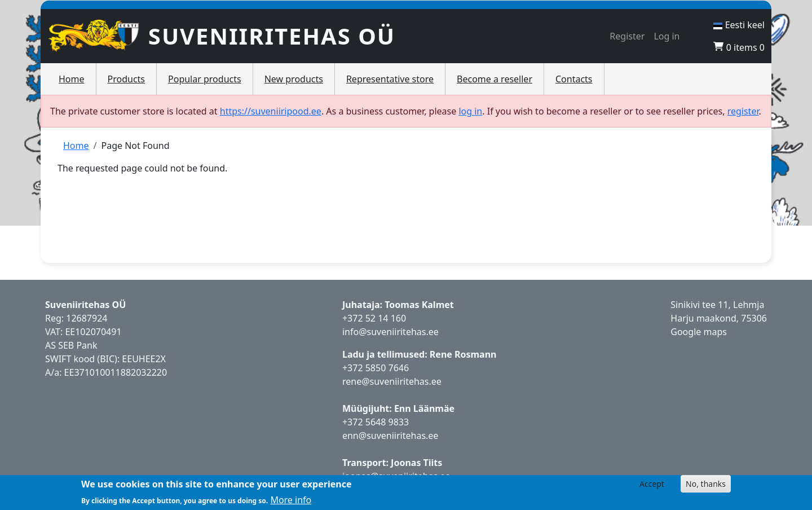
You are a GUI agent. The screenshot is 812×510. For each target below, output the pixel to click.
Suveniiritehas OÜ (272, 36)
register (743, 111)
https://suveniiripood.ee (271, 111)
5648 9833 (389, 422)
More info (291, 500)
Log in (667, 36)
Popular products (205, 79)
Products (127, 79)
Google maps (699, 332)
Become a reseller (495, 79)
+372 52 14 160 (374, 318)
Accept (652, 484)
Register (627, 36)
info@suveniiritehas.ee (390, 332)
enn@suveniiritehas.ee (390, 436)
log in (470, 111)
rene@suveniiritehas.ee (392, 381)
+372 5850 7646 (376, 368)
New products (294, 79)
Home (72, 79)
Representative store (390, 79)
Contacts (574, 79)
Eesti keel (739, 25)
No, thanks (706, 484)
